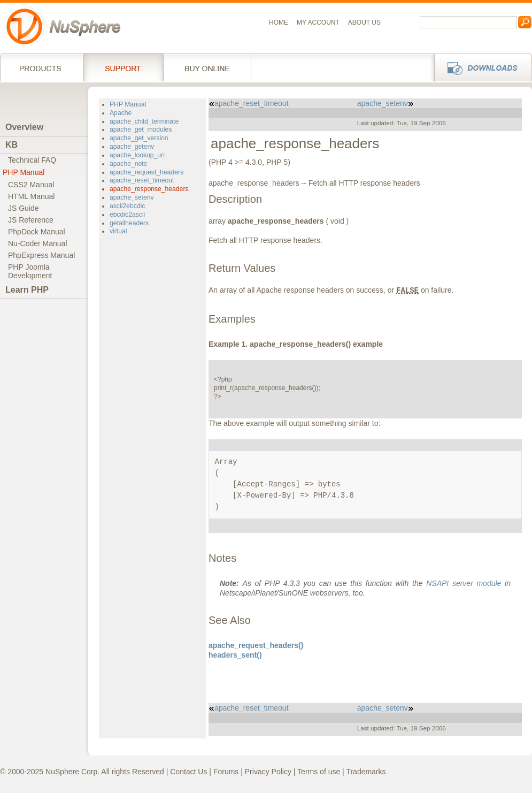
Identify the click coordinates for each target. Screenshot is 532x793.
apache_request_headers (147, 172)
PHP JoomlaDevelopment (30, 271)
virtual (118, 231)
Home (279, 22)
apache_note (128, 164)
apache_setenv (132, 197)
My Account (318, 22)
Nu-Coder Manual (38, 243)
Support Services (123, 67)
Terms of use (319, 772)
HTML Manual (31, 196)
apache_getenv (132, 147)
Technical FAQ (32, 160)
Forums (226, 772)
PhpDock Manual (37, 232)
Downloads (480, 67)
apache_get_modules (141, 129)
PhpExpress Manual (41, 255)
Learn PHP (27, 290)
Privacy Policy (268, 772)
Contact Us (188, 772)
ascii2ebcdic (127, 206)
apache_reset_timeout (142, 180)
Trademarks (366, 772)
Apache (121, 113)
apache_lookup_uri (137, 155)
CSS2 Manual (31, 185)
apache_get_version (139, 138)
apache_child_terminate (144, 121)
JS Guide (24, 208)
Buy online (207, 67)
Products (42, 67)
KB (11, 145)
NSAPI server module (464, 583)
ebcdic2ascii (127, 215)
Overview (24, 127)
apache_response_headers (149, 189)
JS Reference (31, 220)
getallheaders (129, 223)
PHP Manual (24, 172)
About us (364, 22)
